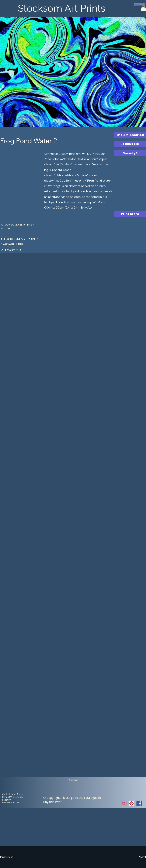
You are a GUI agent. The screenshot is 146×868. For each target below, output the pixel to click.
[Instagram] (124, 803)
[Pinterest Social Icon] (131, 803)
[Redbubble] (130, 144)
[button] (143, 8)
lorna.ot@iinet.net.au (13, 797)
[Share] (140, 5)
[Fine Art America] (130, 135)
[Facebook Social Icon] (139, 803)
